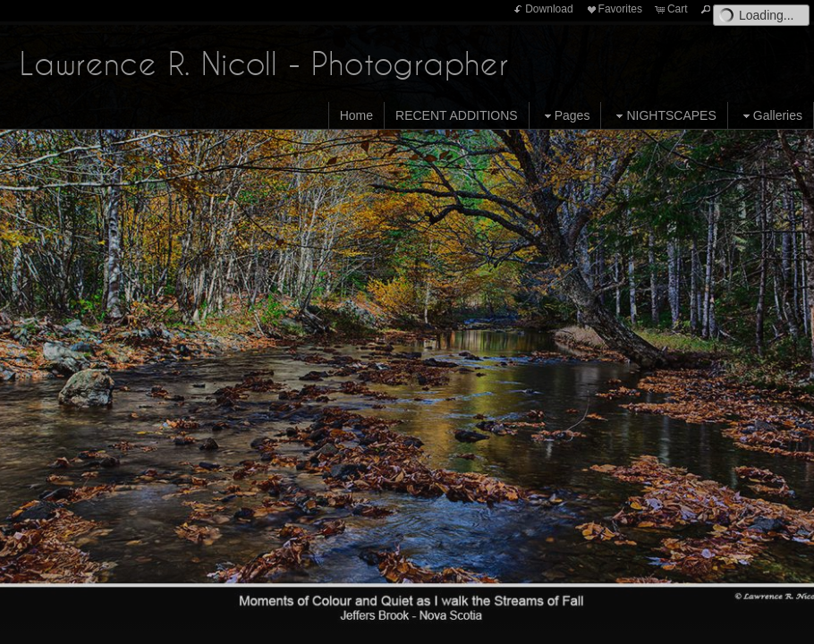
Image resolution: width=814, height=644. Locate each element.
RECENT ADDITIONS (457, 115)
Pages (565, 116)
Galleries (771, 116)
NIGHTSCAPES (664, 116)
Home (356, 115)
